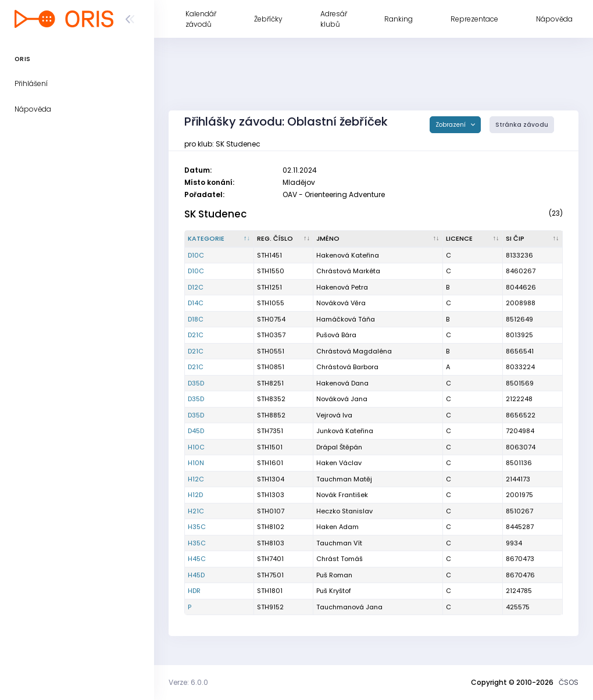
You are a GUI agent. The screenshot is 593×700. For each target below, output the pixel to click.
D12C (196, 287)
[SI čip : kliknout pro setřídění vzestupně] (533, 239)
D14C (196, 303)
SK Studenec (215, 214)
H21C (196, 511)
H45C (197, 559)
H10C (196, 447)
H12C (196, 479)
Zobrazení (451, 125)
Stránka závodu (522, 125)
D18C (196, 319)
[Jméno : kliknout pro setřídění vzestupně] (378, 239)
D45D (196, 431)
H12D (195, 495)
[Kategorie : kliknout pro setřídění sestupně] (219, 239)
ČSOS (569, 682)
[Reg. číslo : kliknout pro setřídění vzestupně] (284, 239)
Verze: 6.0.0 (188, 682)
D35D (196, 383)
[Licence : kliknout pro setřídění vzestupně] (473, 239)
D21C (196, 335)
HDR (194, 591)
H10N (196, 463)
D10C (196, 255)
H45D (196, 575)
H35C (197, 527)
